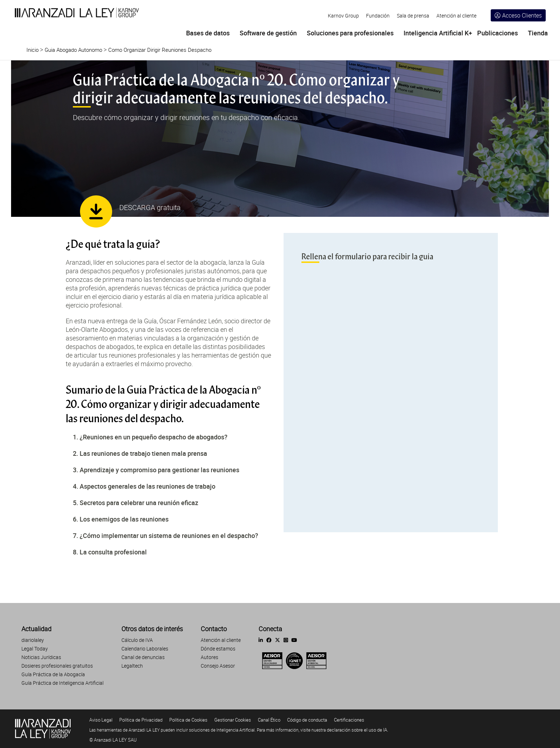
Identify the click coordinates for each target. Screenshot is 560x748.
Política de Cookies (188, 720)
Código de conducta (307, 720)
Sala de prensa (413, 16)
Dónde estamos (218, 649)
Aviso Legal (101, 720)
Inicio (32, 50)
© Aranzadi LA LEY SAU (113, 740)
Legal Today (35, 649)
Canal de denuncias (143, 657)
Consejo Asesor (218, 666)
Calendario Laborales (145, 649)
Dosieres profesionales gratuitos (57, 666)
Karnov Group (343, 16)
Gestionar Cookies (233, 720)
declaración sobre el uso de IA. (357, 730)
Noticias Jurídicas (41, 657)
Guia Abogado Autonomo (73, 50)
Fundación (378, 16)
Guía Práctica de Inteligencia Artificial (62, 683)
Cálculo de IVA (137, 640)
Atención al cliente (456, 16)
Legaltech (132, 666)
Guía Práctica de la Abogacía (53, 674)
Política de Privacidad (141, 720)
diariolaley (33, 640)
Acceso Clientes (518, 15)
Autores (209, 657)
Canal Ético (269, 720)
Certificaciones (349, 720)
